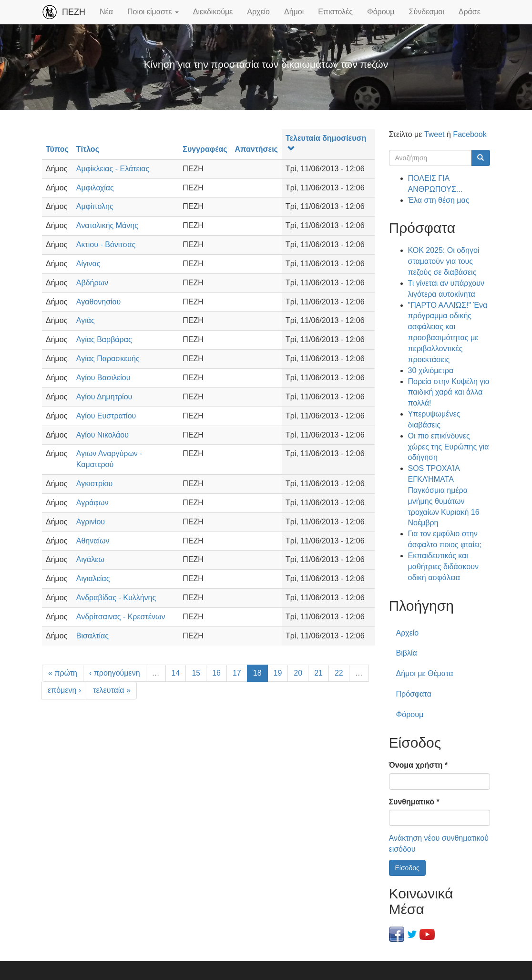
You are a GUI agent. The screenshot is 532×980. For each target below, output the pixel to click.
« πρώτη (63, 673)
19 (278, 673)
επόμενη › (64, 690)
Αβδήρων (92, 283)
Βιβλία (407, 653)
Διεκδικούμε (213, 12)
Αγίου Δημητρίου (104, 397)
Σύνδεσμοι (427, 12)
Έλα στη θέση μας (439, 200)
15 (196, 673)
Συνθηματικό (414, 802)
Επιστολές (335, 12)
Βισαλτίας (92, 636)
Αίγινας (88, 264)
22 (339, 673)
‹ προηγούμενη (115, 673)
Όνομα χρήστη (418, 765)
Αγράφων (92, 503)
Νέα (106, 12)
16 (216, 673)
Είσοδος (407, 868)
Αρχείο (258, 12)
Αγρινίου (91, 522)
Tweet (435, 134)
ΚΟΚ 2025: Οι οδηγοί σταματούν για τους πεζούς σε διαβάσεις (444, 261)
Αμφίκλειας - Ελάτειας (113, 169)
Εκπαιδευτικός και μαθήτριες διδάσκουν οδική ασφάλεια (443, 567)
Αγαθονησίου (98, 302)
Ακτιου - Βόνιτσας (106, 245)
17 (237, 673)
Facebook (470, 134)
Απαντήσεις (256, 149)
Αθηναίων (93, 541)
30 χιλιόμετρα (431, 370)
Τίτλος (88, 149)
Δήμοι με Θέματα (425, 673)
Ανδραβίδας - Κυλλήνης (116, 598)
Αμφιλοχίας (95, 188)
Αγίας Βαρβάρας (104, 339)
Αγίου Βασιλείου (103, 378)
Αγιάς (86, 320)
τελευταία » (112, 690)
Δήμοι (294, 12)
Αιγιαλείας (93, 579)
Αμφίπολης (95, 206)
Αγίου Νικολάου (102, 435)
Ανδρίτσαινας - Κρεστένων (121, 617)
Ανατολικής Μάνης (107, 225)
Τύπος (57, 149)
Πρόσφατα (414, 694)
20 (298, 673)
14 (176, 673)
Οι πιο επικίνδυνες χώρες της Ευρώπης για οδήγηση (449, 447)
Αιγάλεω (90, 559)
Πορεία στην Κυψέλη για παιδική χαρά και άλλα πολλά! (449, 392)
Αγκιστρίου (94, 484)
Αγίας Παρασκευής (108, 359)
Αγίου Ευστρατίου (106, 416)
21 (318, 673)
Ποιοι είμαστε (153, 12)
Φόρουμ (381, 12)
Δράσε (470, 12)
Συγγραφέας (205, 149)
